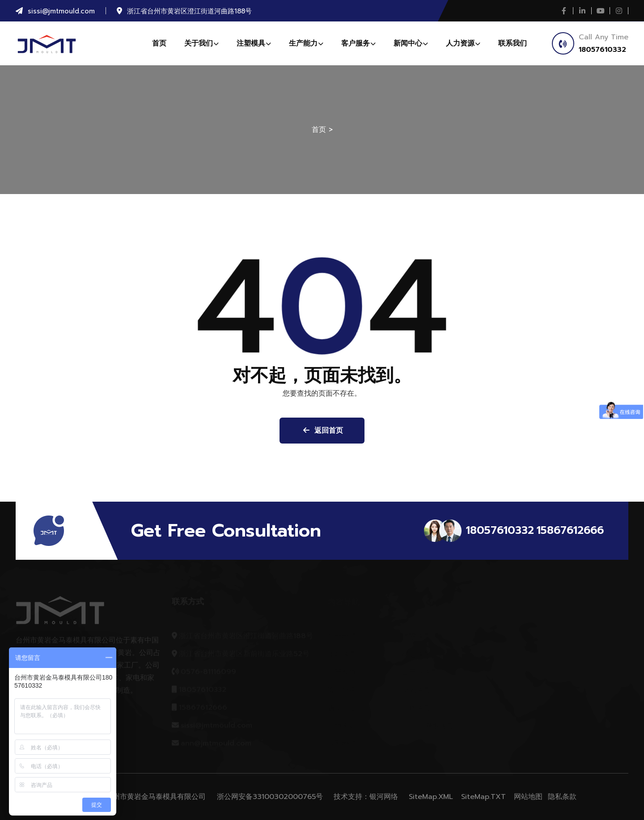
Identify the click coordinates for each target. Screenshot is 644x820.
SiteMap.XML (431, 797)
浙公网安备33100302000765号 (270, 797)
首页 (159, 43)
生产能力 (306, 43)
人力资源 (463, 43)
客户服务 (358, 43)
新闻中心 (411, 43)
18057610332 (602, 50)
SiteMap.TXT (483, 797)
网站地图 (528, 797)
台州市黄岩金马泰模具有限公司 (156, 797)
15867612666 (570, 530)
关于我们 (201, 43)
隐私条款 (562, 797)
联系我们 (513, 43)
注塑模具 (254, 43)
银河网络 (384, 797)
